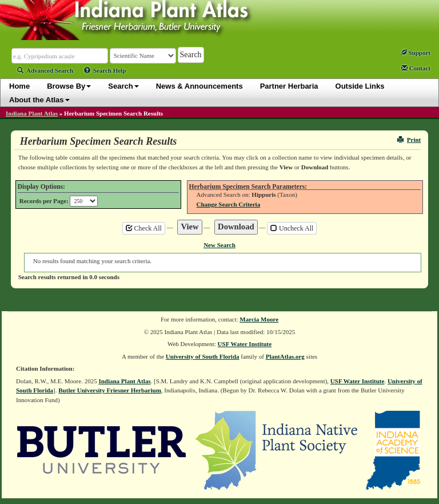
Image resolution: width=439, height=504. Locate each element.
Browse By (69, 86)
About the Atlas (39, 100)
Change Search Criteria (229, 204)
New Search (219, 245)
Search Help (105, 70)
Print (409, 140)
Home (19, 86)
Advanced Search (45, 70)
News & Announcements (199, 86)
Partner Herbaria (289, 86)
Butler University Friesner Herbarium (110, 390)
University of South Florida (203, 356)
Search (123, 86)
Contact (416, 68)
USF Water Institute (245, 344)
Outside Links (360, 86)
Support (416, 53)
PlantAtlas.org (285, 356)
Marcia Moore (259, 319)
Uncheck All (292, 228)
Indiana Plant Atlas (32, 113)
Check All (144, 228)
